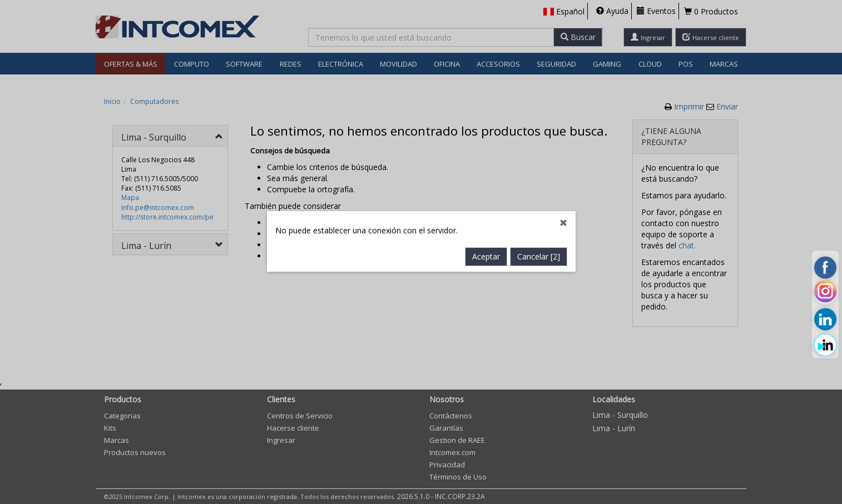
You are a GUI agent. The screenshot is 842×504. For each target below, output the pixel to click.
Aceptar (486, 237)
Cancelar (539, 237)
